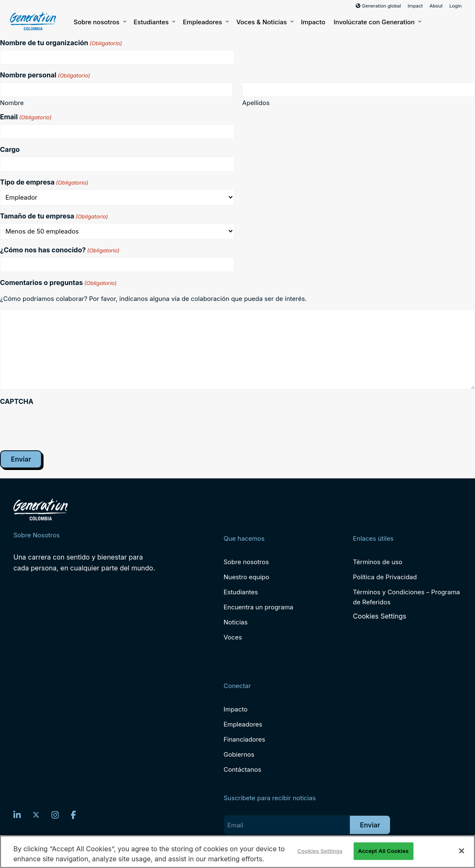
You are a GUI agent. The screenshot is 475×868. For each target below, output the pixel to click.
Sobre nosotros (99, 22)
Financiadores (244, 739)
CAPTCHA (17, 401)
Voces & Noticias (265, 22)
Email (26, 117)
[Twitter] (36, 815)
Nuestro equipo (246, 577)
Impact (415, 6)
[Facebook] (73, 815)
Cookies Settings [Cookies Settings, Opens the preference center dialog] (320, 851)
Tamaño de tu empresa (54, 216)
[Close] (462, 851)
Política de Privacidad (385, 577)
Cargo (10, 149)
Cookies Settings (379, 616)
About (436, 6)
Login (456, 6)
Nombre (12, 103)
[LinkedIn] (17, 815)
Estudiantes (154, 22)
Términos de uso (377, 562)
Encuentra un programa (258, 607)
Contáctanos (242, 769)
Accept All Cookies (384, 851)
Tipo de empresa (44, 182)
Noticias (235, 622)
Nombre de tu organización (61, 43)
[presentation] (64, 425)
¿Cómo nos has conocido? (60, 250)
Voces (233, 637)
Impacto (313, 22)
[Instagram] (55, 815)
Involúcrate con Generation (377, 22)
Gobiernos (239, 754)
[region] (237, 852)
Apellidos (256, 103)
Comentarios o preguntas (58, 282)
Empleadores (205, 22)
